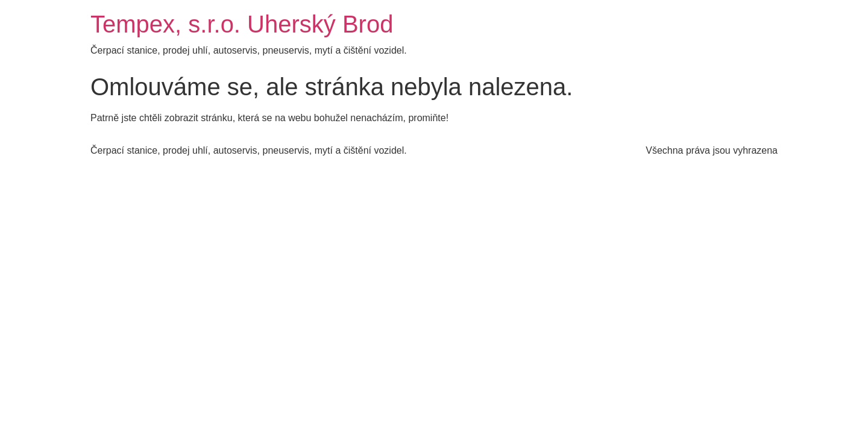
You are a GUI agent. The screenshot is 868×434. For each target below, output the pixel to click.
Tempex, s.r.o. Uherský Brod (242, 24)
